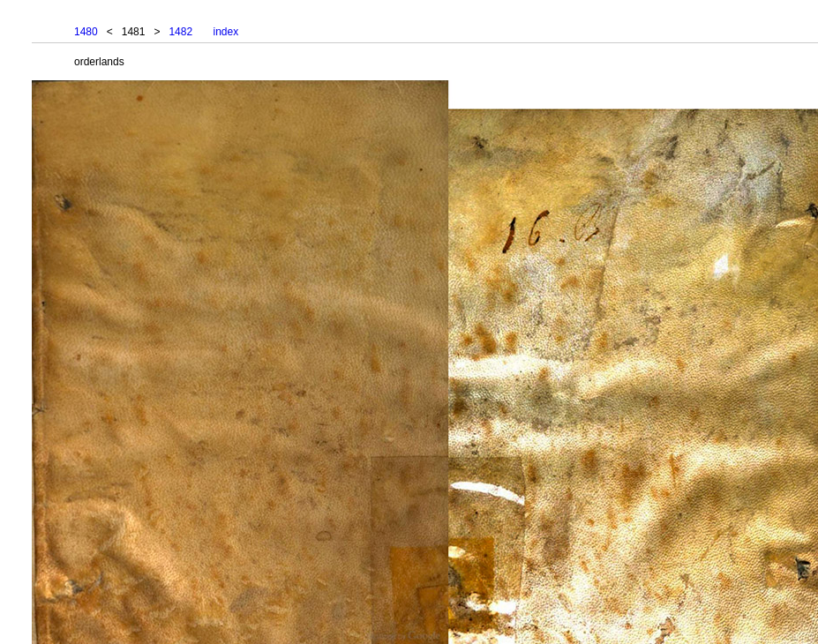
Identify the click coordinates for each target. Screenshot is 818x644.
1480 (86, 32)
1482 (180, 32)
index (225, 32)
